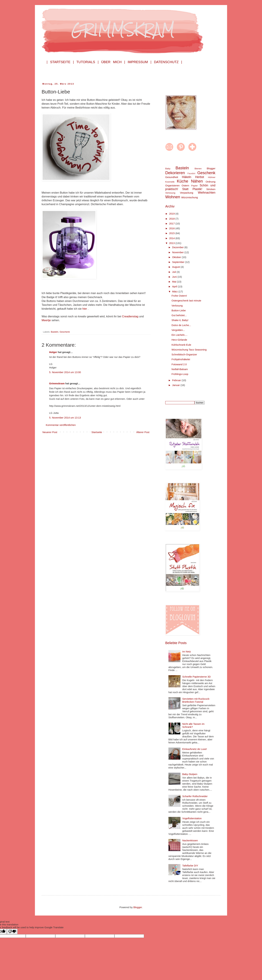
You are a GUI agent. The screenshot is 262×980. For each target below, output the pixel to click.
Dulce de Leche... (181, 325)
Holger (53, 352)
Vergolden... (178, 330)
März (175, 291)
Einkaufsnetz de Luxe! (195, 749)
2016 (172, 228)
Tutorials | (87, 62)
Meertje (47, 320)
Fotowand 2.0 (179, 364)
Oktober (177, 257)
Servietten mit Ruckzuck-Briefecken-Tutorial (196, 700)
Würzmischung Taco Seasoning (189, 350)
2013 (172, 243)
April (175, 286)
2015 (172, 233)
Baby (168, 169)
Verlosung (170, 193)
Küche (182, 181)
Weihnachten (207, 193)
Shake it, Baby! (180, 320)
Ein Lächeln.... (180, 335)
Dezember (178, 247)
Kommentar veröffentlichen (61, 425)
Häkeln (186, 177)
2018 (172, 219)
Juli (174, 272)
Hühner (212, 177)
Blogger (211, 168)
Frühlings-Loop (180, 374)
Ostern (185, 185)
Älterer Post (143, 432)
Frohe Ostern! (179, 296)
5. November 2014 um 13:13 (65, 418)
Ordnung (211, 182)
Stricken (211, 189)
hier (85, 309)
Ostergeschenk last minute (186, 301)
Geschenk (65, 332)
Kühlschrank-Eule (181, 345)
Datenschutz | (168, 62)
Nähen (197, 181)
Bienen (198, 169)
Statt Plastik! (192, 189)
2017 (172, 223)
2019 (172, 214)
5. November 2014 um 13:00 (65, 372)
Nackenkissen (190, 840)
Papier (194, 186)
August (176, 267)
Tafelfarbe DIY (190, 866)
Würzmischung (190, 197)
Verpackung (187, 193)
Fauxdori (191, 173)
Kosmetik (170, 182)
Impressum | (140, 62)
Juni (175, 277)
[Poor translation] (12, 932)
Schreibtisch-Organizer (184, 354)
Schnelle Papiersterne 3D (196, 677)
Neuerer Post (50, 432)
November (178, 252)
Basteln (55, 332)
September (179, 262)
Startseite (97, 432)
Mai (174, 282)
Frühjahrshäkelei (181, 359)
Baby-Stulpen (190, 774)
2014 (172, 238)
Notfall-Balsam (180, 369)
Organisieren (172, 185)
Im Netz (187, 652)
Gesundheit (172, 177)
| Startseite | (60, 62)
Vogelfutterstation (192, 818)
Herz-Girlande (179, 340)
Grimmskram (57, 383)
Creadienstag (130, 316)
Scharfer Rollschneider (195, 796)
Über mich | (113, 62)
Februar (177, 380)
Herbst (200, 177)
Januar (176, 385)
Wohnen (173, 197)
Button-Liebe (179, 310)
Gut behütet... (179, 315)
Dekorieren (175, 173)
